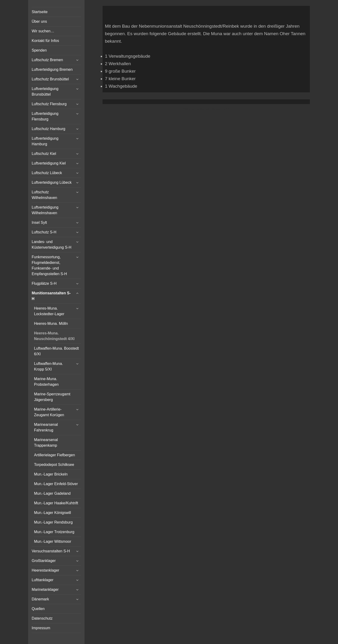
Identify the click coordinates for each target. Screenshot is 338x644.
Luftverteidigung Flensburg (45, 116)
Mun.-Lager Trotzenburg (54, 532)
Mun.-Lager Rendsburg (53, 522)
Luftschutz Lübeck (47, 173)
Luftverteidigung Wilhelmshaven (45, 210)
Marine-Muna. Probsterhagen (46, 382)
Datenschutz (42, 618)
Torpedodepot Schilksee (54, 465)
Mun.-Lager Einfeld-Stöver (56, 484)
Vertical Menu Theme (215, 109)
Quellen (38, 609)
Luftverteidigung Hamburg (45, 141)
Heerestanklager (45, 570)
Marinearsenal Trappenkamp (46, 443)
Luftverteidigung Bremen (52, 69)
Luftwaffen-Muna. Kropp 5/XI (48, 366)
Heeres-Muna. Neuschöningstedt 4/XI (54, 336)
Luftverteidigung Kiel (49, 163)
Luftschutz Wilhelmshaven (44, 195)
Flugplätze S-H (44, 283)
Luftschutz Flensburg (49, 104)
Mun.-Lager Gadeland (52, 493)
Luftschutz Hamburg (48, 129)
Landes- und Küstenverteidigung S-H (52, 245)
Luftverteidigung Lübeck (52, 182)
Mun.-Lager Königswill (52, 513)
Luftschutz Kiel (44, 154)
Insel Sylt (39, 223)
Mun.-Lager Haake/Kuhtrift (56, 503)
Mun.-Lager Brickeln (51, 474)
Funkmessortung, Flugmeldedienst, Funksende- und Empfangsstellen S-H (49, 265)
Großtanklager (44, 561)
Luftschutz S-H (44, 232)
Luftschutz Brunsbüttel (50, 79)
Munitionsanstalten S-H (51, 296)
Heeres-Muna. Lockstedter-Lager (49, 311)
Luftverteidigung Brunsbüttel (45, 92)
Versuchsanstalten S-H (51, 551)
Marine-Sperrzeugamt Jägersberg (52, 397)
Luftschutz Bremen (47, 60)
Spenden (39, 50)
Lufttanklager (43, 580)
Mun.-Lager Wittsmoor (53, 541)
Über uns (39, 21)
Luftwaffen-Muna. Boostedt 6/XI (56, 351)
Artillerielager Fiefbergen (54, 455)
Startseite (40, 12)
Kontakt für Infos (45, 41)
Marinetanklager (45, 590)
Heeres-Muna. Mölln (51, 324)
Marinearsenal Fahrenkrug (46, 427)
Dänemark (40, 599)
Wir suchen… (43, 31)
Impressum (41, 628)
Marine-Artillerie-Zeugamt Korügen (49, 412)
